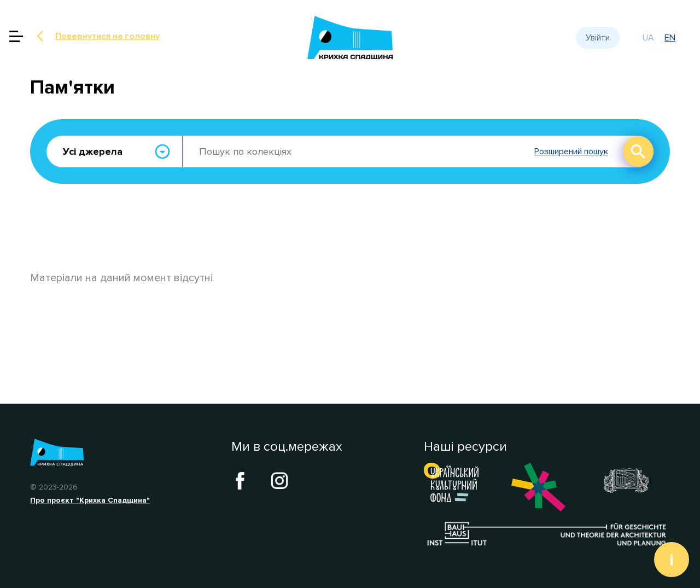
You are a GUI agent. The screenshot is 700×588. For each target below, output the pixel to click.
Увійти (598, 38)
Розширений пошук (571, 152)
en (670, 38)
